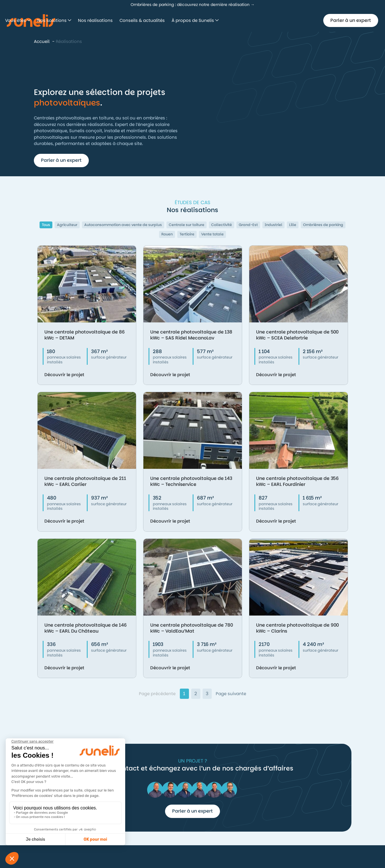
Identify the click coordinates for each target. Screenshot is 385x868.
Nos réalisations (176, 20)
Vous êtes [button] (97, 20)
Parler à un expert (351, 20)
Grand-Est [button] (248, 225)
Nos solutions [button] (133, 20)
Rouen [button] (167, 234)
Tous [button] (46, 225)
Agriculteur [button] (67, 225)
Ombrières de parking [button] (323, 225)
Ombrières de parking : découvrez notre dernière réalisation (190, 5)
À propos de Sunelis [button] (274, 20)
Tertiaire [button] (187, 234)
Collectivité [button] (222, 225)
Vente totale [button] (212, 234)
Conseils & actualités (223, 20)
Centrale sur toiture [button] (187, 225)
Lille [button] (293, 225)
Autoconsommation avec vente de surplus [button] (123, 225)
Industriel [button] (273, 225)
